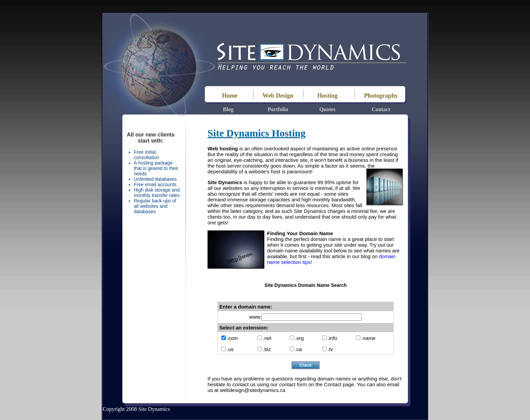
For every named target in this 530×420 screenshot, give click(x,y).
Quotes (328, 109)
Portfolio (278, 109)
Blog (228, 109)
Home (228, 96)
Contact (381, 109)
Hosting (328, 96)
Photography (381, 96)
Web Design (278, 96)
